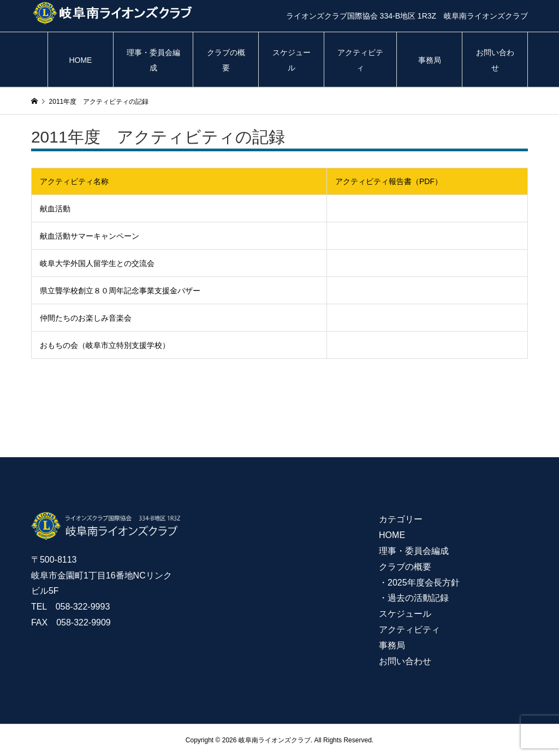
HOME (80, 60)
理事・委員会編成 (153, 60)
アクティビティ (360, 60)
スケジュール (292, 60)
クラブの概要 (226, 60)
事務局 (430, 60)
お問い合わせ (495, 60)
